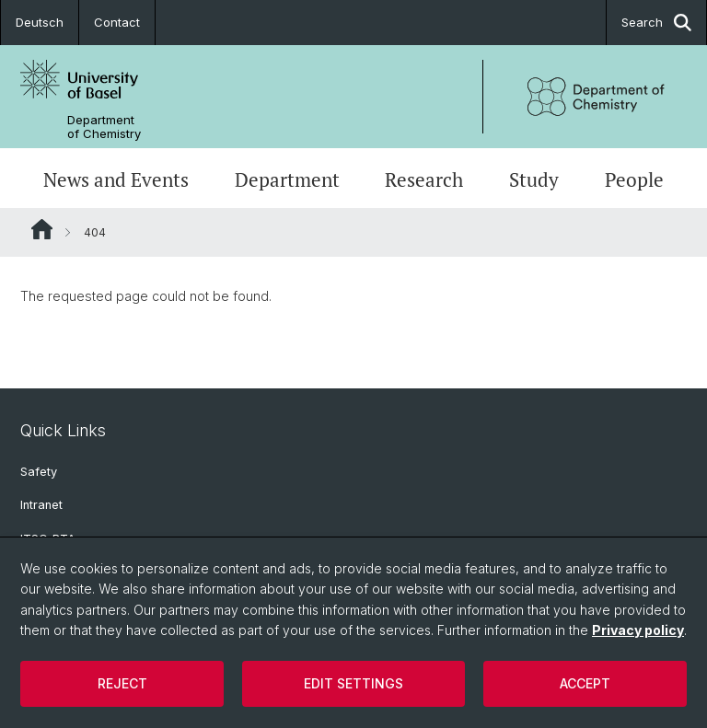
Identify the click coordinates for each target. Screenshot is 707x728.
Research (424, 180)
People (634, 180)
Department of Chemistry (104, 127)
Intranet (41, 505)
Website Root (42, 229)
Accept (585, 683)
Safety (39, 472)
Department (287, 180)
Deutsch (40, 22)
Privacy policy (638, 630)
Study (534, 180)
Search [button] (656, 23)
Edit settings (353, 683)
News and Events (116, 180)
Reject (122, 683)
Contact (117, 22)
